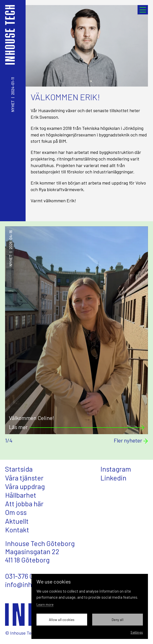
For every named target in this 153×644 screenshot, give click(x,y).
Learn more (45, 605)
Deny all (118, 620)
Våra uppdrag (25, 486)
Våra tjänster (24, 478)
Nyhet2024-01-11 (13, 95)
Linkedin (113, 478)
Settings (137, 632)
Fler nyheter (131, 440)
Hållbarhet (21, 495)
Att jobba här (24, 504)
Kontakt (17, 530)
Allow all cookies (62, 620)
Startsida (19, 469)
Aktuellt (17, 521)
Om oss (16, 512)
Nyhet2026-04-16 (11, 248)
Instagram (116, 469)
